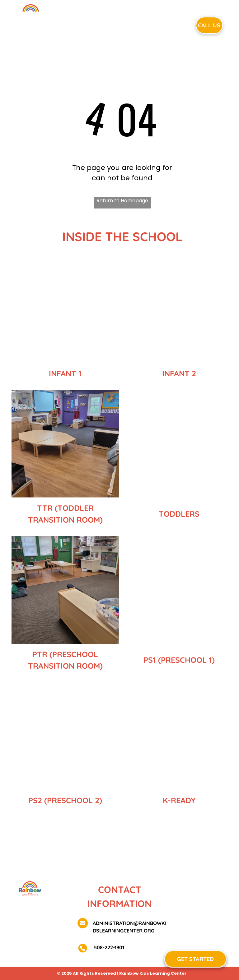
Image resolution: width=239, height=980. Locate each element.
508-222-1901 (108, 947)
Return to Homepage (122, 201)
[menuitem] (79, 25)
